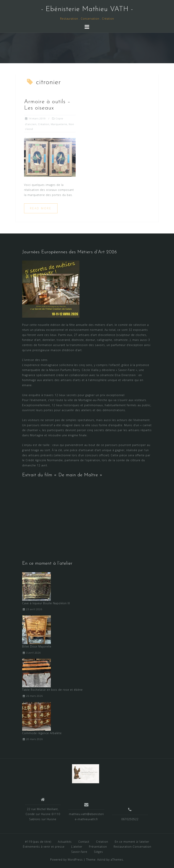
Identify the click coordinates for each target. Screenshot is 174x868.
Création (44, 124)
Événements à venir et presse (44, 847)
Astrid (101, 860)
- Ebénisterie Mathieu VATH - (87, 9)
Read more (41, 208)
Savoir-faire (79, 852)
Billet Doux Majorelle (37, 646)
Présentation (98, 847)
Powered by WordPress (66, 860)
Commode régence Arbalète (42, 733)
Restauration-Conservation (132, 847)
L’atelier (77, 847)
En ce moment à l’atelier (132, 842)
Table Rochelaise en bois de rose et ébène (52, 690)
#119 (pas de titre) (38, 842)
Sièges (98, 852)
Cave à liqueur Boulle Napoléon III (46, 603)
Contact (84, 842)
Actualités (65, 842)
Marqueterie (59, 124)
